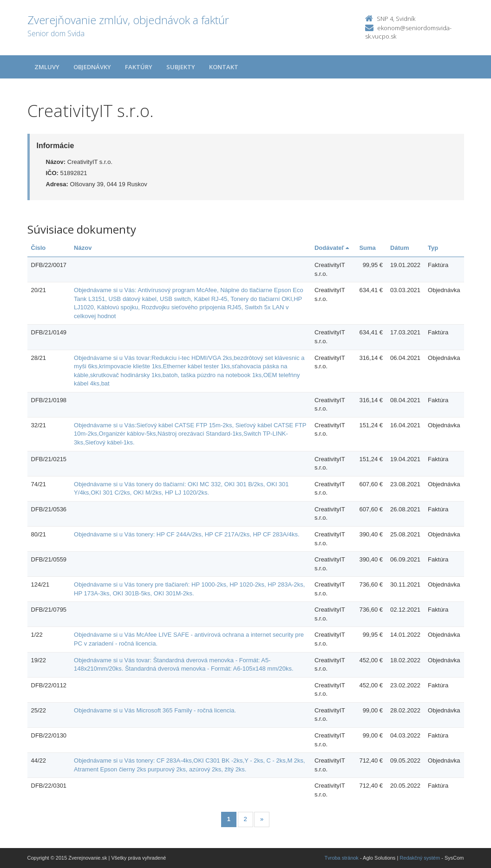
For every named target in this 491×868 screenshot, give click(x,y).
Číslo (39, 248)
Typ (433, 248)
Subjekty (181, 67)
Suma (367, 248)
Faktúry (139, 67)
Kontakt (224, 67)
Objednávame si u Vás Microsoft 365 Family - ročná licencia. (155, 710)
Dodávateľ (332, 248)
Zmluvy (47, 67)
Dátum (399, 248)
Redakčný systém (420, 858)
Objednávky (92, 67)
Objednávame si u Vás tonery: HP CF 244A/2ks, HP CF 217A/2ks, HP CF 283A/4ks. (187, 534)
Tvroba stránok (342, 858)
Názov (83, 248)
